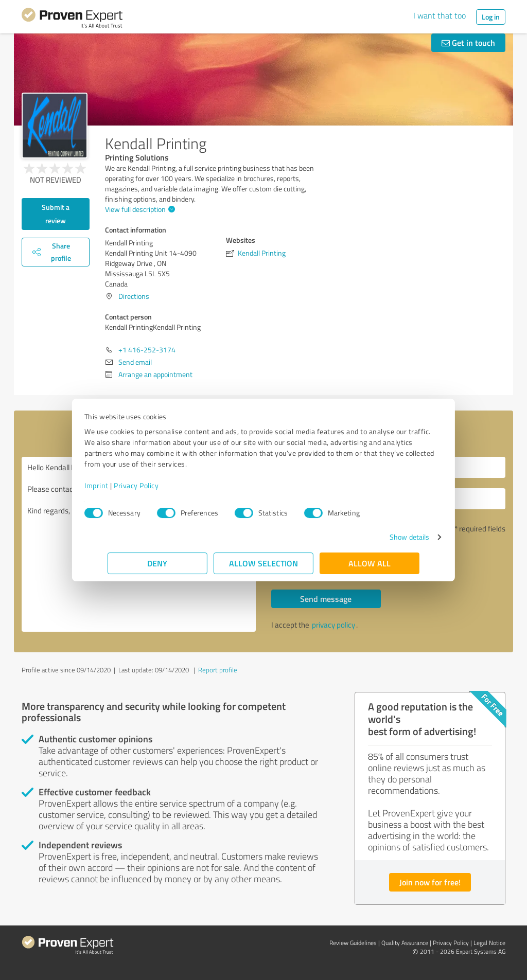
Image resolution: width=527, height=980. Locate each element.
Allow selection (263, 563)
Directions (134, 296)
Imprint (120, 485)
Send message (326, 599)
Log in (491, 17)
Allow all (370, 563)
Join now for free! (430, 882)
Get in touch (468, 42)
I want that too (440, 15)
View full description (139, 209)
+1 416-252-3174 (147, 350)
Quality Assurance (405, 943)
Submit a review (56, 214)
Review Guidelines (353, 943)
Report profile (218, 670)
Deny (158, 563)
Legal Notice (489, 943)
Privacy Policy (159, 485)
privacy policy (333, 625)
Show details (386, 537)
